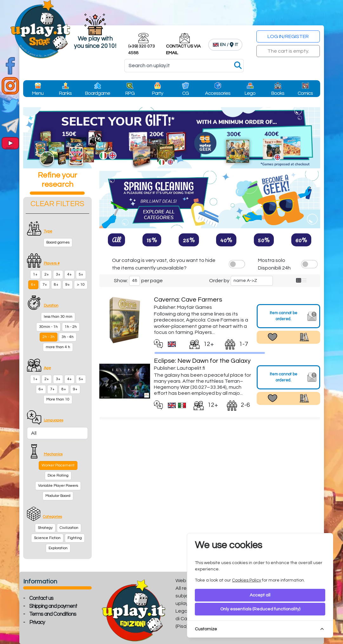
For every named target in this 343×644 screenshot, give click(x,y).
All (116, 240)
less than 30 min (58, 317)
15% (152, 240)
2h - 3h (49, 337)
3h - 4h (68, 337)
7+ (45, 285)
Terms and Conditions (53, 614)
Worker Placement (58, 465)
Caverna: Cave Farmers (188, 300)
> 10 (81, 285)
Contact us (41, 598)
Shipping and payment (53, 606)
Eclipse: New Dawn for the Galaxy (202, 361)
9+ (68, 285)
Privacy (37, 622)
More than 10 (58, 399)
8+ (56, 285)
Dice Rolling (58, 475)
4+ (69, 274)
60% (301, 240)
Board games (58, 242)
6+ (33, 285)
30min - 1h (48, 327)
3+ (58, 274)
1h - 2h (71, 327)
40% (226, 240)
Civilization (69, 528)
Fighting (75, 538)
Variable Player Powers (58, 486)
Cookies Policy (247, 580)
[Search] (184, 66)
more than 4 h (58, 347)
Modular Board (58, 496)
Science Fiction (47, 538)
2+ (47, 274)
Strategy (45, 528)
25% (189, 240)
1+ (35, 274)
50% (264, 240)
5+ (81, 274)
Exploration (58, 548)
